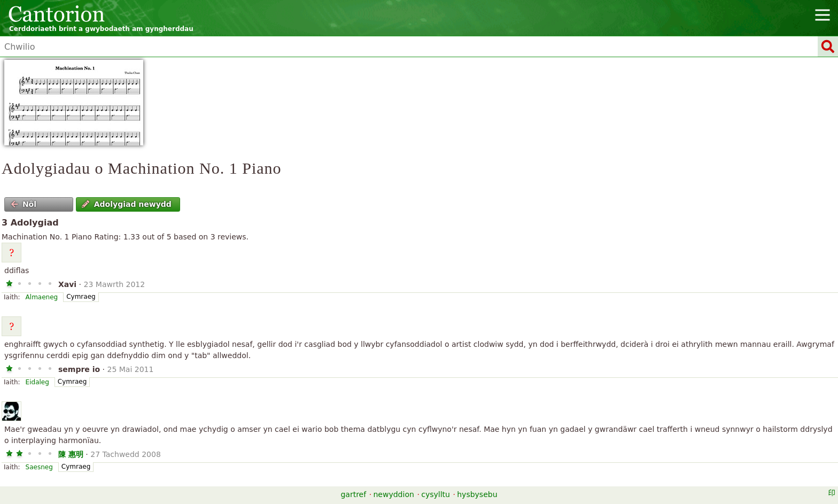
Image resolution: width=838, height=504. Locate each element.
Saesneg (39, 467)
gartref (353, 494)
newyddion (394, 494)
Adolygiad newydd (127, 204)
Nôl (24, 204)
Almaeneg (42, 297)
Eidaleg (37, 382)
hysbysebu (477, 494)
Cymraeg (81, 297)
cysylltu (436, 494)
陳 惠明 (71, 454)
